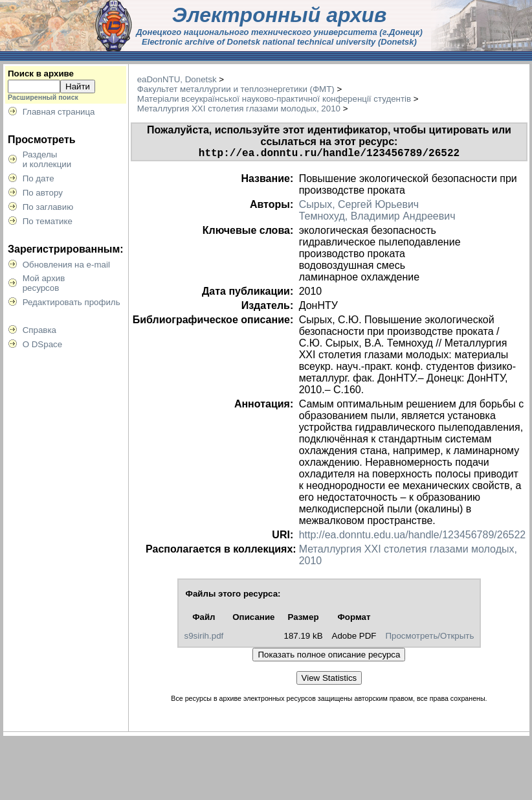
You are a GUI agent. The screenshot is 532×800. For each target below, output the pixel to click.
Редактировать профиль (72, 302)
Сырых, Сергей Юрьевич (359, 207)
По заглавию (48, 207)
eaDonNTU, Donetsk (177, 79)
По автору (43, 193)
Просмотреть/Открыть (429, 638)
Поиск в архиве (41, 74)
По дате (39, 178)
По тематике (48, 221)
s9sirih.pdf (204, 638)
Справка (39, 330)
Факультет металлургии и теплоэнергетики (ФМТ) (236, 89)
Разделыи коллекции (47, 159)
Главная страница (59, 112)
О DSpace (43, 344)
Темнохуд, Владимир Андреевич (377, 219)
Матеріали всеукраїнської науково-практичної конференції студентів (274, 99)
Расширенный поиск (43, 97)
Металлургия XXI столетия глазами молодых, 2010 (239, 109)
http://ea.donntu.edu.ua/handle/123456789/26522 (413, 537)
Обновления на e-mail (66, 265)
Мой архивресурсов (44, 283)
